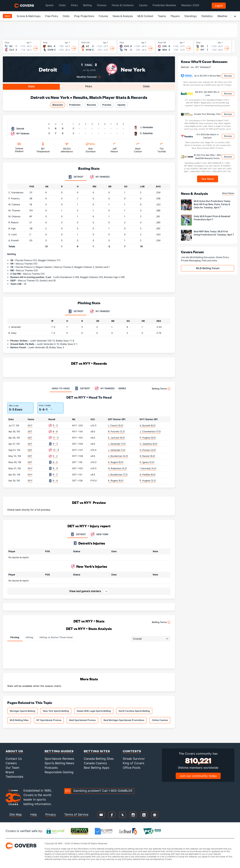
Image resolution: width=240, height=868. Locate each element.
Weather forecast (87, 77)
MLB (7, 16)
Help (34, 814)
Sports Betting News (59, 763)
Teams (162, 16)
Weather (222, 16)
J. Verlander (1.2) (117, 450)
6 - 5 (55, 462)
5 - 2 (55, 456)
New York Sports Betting (56, 711)
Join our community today (198, 776)
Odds (66, 16)
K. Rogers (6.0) (116, 462)
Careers (11, 763)
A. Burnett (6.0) (148, 425)
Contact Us (14, 759)
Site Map (16, 814)
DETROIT (78, 534)
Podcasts (51, 768)
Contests (132, 751)
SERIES (122, 388)
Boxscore (58, 105)
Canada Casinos (95, 763)
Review (228, 76)
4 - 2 (55, 444)
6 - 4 (55, 481)
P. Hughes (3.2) (148, 481)
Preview (107, 105)
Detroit (48, 69)
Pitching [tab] (15, 637)
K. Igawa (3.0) (147, 462)
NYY (30, 425)
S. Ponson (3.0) (148, 450)
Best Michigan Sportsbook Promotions (124, 720)
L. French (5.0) (116, 425)
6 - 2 (55, 474)
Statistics (207, 16)
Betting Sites (97, 751)
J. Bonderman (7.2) (118, 475)
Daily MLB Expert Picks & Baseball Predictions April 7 (212, 218)
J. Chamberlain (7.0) (150, 431)
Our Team (12, 768)
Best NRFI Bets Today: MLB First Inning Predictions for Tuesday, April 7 (214, 233)
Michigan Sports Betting (22, 711)
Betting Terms (161, 389)
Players (175, 16)
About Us (14, 751)
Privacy (51, 814)
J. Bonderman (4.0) (118, 456)
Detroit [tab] (76, 177)
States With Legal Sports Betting (94, 711)
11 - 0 (56, 438)
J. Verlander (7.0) (117, 444)
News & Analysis (123, 16)
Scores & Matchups (29, 16)
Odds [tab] (146, 86)
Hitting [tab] (29, 637)
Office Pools (132, 768)
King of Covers (133, 763)
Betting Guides (59, 751)
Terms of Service (76, 814)
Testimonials (14, 777)
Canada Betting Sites (99, 759)
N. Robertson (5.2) (117, 468)
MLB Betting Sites (19, 720)
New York (133, 69)
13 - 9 (56, 450)
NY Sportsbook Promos (49, 720)
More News (228, 193)
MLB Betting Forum (208, 268)
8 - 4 (55, 468)
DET (30, 431)
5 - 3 (55, 425)
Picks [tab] (89, 86)
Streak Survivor (134, 759)
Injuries (121, 105)
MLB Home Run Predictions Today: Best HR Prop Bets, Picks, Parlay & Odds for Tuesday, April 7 (212, 204)
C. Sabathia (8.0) (148, 444)
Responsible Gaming (59, 772)
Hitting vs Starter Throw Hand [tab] (56, 637)
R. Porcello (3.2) (116, 431)
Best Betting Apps (97, 768)
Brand (10, 772)
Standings (190, 16)
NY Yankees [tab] (100, 177)
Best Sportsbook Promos (82, 720)
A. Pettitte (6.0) (148, 475)
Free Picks (52, 16)
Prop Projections (84, 16)
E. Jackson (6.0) (116, 438)
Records (91, 105)
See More (208, 179)
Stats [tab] (31, 86)
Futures (103, 16)
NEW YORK (99, 534)
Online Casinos (160, 720)
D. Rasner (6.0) (147, 456)
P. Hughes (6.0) (148, 438)
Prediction (75, 105)
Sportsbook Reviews (59, 759)
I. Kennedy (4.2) (148, 468)
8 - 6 (55, 431)
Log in (219, 6)
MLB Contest (145, 16)
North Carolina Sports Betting (134, 711)
